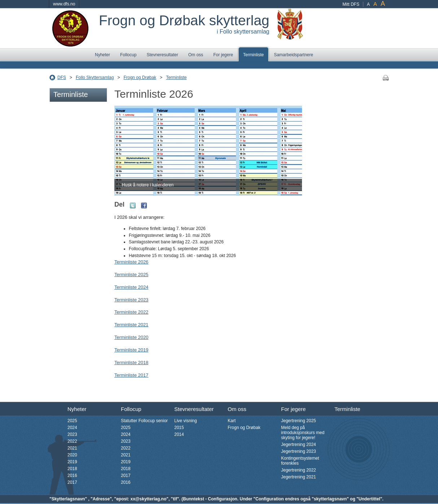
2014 (179, 434)
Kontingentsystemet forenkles (300, 461)
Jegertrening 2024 (299, 445)
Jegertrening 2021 (299, 477)
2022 (72, 441)
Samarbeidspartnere (294, 55)
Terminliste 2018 (131, 362)
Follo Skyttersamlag (95, 78)
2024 (72, 428)
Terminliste (253, 55)
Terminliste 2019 (131, 350)
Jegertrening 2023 (299, 451)
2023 (72, 434)
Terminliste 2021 (131, 325)
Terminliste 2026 (131, 262)
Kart (232, 421)
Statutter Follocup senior (144, 421)
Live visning (186, 421)
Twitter (133, 205)
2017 (72, 482)
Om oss (196, 55)
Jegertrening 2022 (299, 470)
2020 (72, 455)
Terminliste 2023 (131, 300)
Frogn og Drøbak (140, 78)
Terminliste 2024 (131, 287)
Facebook (144, 205)
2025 (72, 421)
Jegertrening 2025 (299, 421)
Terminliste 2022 (131, 312)
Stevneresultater (162, 55)
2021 (72, 448)
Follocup (128, 55)
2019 (72, 462)
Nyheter (102, 55)
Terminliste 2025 (131, 275)
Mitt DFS (351, 4)
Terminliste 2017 (131, 375)
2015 (179, 428)
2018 (72, 469)
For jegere (223, 55)
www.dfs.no (64, 4)
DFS (62, 78)
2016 (72, 476)
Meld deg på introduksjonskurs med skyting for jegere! (303, 433)
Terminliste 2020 (131, 337)
